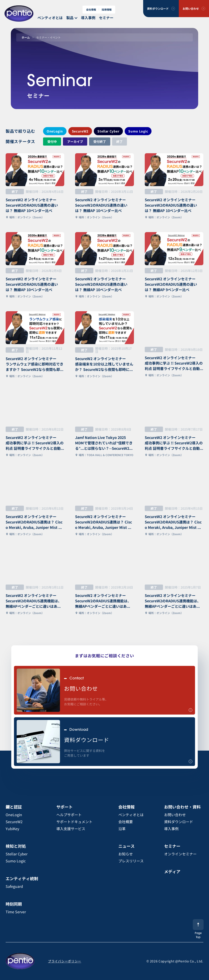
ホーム (26, 37)
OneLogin (55, 131)
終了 (119, 142)
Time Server (16, 912)
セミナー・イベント (48, 37)
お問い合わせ (191, 8)
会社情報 (91, 10)
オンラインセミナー (180, 854)
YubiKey (12, 829)
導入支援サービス (71, 829)
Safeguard (14, 886)
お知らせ (126, 854)
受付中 (52, 142)
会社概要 (126, 822)
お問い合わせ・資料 (182, 807)
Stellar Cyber (108, 131)
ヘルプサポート (69, 815)
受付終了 (100, 142)
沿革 (122, 829)
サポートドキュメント (74, 822)
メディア (172, 871)
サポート (64, 807)
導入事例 (88, 18)
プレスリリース (131, 861)
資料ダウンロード (158, 8)
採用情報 (107, 10)
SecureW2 (80, 131)
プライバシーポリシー (65, 961)
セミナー (106, 18)
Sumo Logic (138, 131)
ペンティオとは (50, 18)
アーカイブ (75, 142)
